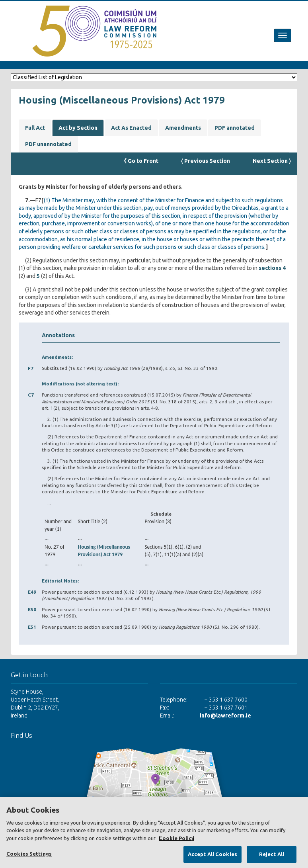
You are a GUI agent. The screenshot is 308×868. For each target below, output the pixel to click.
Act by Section (78, 128)
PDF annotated (235, 128)
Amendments (183, 128)
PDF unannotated (48, 144)
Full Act (35, 128)
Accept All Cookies (212, 854)
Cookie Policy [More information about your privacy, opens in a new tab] (176, 838)
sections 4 (272, 268)
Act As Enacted (131, 128)
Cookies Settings (29, 854)
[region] (154, 833)
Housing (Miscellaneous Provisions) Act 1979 (104, 551)
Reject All (272, 854)
